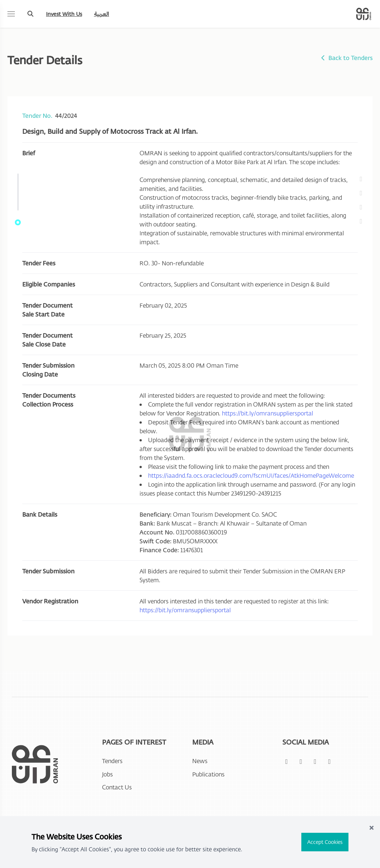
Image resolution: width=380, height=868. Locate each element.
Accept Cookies (325, 842)
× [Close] (371, 827)
